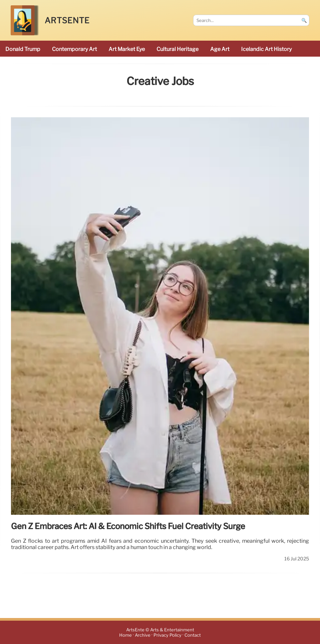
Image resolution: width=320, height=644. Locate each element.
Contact (193, 635)
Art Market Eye (127, 49)
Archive (143, 635)
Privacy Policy (167, 635)
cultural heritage (177, 49)
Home (126, 635)
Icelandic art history (266, 49)
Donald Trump (23, 49)
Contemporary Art (74, 49)
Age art (220, 49)
